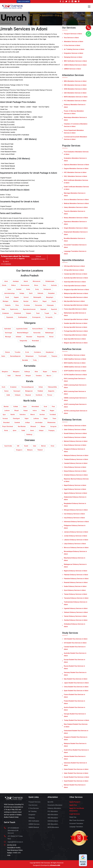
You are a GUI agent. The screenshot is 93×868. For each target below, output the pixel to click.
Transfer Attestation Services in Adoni (75, 214)
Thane (54, 418)
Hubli (9, 376)
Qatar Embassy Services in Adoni (75, 431)
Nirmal (51, 337)
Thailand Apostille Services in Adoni (76, 299)
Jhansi (32, 430)
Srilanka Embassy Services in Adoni (76, 476)
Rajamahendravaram (29, 309)
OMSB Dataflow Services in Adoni (75, 368)
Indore (35, 411)
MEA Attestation (53, 816)
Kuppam (16, 297)
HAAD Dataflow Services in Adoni (75, 360)
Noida (6, 430)
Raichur (54, 372)
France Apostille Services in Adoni (75, 310)
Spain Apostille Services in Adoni (75, 340)
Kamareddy (37, 333)
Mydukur (16, 301)
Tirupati (47, 313)
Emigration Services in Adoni (74, 53)
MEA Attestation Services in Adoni (75, 82)
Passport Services (34, 803)
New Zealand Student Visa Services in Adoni (76, 727)
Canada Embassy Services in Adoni (76, 465)
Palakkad (40, 391)
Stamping (32, 819)
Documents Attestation (55, 806)
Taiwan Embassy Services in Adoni (75, 595)
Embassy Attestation (54, 810)
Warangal (8, 337)
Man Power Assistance (77, 822)
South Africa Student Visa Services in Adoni (76, 752)
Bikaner (43, 426)
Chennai (7, 352)
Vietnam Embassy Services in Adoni (76, 614)
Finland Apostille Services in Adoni (75, 336)
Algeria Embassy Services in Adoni (75, 494)
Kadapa (22, 293)
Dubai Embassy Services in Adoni (75, 427)
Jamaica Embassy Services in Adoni (76, 533)
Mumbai (6, 407)
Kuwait (26, 446)
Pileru (17, 305)
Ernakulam (13, 387)
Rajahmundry (14, 309)
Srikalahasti (17, 313)
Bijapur (45, 372)
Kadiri (31, 293)
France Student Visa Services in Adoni (74, 697)
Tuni (55, 313)
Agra (4, 414)
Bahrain (43, 446)
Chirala (4, 285)
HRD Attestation (53, 819)
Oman (52, 446)
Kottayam (18, 395)
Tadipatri (29, 313)
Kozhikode (39, 395)
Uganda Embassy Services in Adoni (76, 610)
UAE (18, 446)
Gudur (9, 289)
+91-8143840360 (6, 264)
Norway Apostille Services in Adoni (76, 328)
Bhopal (17, 411)
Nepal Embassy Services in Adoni (75, 487)
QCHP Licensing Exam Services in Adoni (75, 407)
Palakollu (8, 305)
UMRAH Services (34, 825)
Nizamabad (35, 341)
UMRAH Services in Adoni (72, 69)
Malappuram (29, 391)
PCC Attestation (53, 813)
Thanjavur (54, 356)
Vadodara (23, 414)
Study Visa (73, 818)
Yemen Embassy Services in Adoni (75, 617)
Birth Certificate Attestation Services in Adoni (76, 183)
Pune (53, 407)
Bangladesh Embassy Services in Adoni (75, 506)
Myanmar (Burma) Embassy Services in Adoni (76, 481)
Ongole (54, 301)
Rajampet (43, 309)
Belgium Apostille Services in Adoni (76, 344)
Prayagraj (51, 430)
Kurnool (26, 297)
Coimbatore (37, 352)
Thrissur (50, 395)
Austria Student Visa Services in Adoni (75, 710)
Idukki (8, 395)
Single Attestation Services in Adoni (76, 229)
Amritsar (42, 414)
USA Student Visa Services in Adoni (76, 640)
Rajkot (27, 418)
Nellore (35, 301)
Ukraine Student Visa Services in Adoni (75, 759)
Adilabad (18, 337)
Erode (27, 352)
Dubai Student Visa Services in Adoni (76, 771)
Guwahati (17, 422)
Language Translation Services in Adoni (75, 254)
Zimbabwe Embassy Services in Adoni (75, 627)
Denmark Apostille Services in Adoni (76, 321)
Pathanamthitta (52, 387)
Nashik (13, 414)
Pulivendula (38, 305)
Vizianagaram (36, 317)
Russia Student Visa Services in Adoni (74, 669)
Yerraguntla (49, 317)
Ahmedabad (35, 407)
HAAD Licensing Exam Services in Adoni (75, 388)
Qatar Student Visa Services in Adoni (76, 774)
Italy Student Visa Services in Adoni (76, 680)
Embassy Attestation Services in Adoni (75, 107)
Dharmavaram (25, 285)
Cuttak (23, 430)
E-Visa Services (34, 810)
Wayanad (28, 395)
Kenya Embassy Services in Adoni (75, 472)
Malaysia (30, 450)
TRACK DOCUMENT (23, 1)
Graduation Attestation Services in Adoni (75, 161)
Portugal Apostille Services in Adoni (76, 332)
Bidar (36, 372)
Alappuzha (51, 391)
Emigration (32, 816)
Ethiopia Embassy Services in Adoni (76, 511)
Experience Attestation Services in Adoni (75, 224)
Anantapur (16, 281)
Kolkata (16, 407)
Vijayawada (10, 317)
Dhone (36, 285)
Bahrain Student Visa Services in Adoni (75, 787)
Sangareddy (23, 341)
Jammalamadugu (9, 293)
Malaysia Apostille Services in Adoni (76, 295)
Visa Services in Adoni (71, 38)
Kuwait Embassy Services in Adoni (75, 435)
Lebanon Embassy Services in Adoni (76, 541)
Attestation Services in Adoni (74, 42)
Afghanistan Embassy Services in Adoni (75, 500)
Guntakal (19, 289)
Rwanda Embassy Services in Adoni (76, 584)
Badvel (26, 281)
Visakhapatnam (23, 317)
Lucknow (7, 411)
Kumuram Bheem (38, 329)
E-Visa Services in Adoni (72, 45)
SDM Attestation (53, 822)
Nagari (45, 301)
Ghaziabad (6, 422)
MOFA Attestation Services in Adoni (76, 98)
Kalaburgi (29, 434)
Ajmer (15, 430)
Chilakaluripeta (50, 281)
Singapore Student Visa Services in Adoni (76, 740)
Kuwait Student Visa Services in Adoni (76, 778)
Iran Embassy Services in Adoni (74, 515)
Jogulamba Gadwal (22, 329)
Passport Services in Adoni (73, 34)
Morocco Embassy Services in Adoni (76, 549)
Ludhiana (36, 418)
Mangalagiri (50, 297)
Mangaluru (16, 372)
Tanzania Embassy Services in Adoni (76, 599)
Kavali (7, 297)
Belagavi (28, 376)
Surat (45, 407)
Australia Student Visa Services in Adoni (75, 656)
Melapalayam (30, 356)
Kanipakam (51, 293)
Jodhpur (27, 422)
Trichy (35, 360)
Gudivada (54, 285)
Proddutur (27, 305)
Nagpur (52, 411)
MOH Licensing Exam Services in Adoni (75, 394)
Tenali (38, 313)
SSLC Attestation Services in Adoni (75, 178)
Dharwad (18, 376)
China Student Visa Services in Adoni (76, 688)
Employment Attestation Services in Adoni (76, 234)
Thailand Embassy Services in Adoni (76, 461)
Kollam (41, 387)
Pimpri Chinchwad (8, 426)
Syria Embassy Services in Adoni (75, 592)
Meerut (33, 414)
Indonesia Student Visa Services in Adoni (75, 765)
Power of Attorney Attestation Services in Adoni (74, 114)
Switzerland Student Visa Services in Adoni (76, 733)
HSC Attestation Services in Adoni (75, 174)
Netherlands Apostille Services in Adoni (75, 315)
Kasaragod (17, 391)
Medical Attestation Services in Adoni (76, 205)
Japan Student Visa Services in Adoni (76, 684)
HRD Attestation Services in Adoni (75, 86)
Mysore (49, 376)
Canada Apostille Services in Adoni (76, 275)
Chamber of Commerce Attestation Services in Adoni (76, 126)
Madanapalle (37, 297)
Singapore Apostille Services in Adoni (76, 291)
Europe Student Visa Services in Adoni (75, 662)
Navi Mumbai (22, 426)
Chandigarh (16, 418)
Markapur (6, 301)
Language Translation (76, 828)
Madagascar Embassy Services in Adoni (75, 567)
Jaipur (25, 407)
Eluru (45, 285)
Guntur (28, 289)
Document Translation (76, 825)
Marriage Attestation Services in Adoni (75, 196)
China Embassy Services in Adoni (75, 468)
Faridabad (53, 414)
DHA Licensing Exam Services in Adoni (75, 381)
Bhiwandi (33, 426)
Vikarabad (29, 337)
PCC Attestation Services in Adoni (75, 102)
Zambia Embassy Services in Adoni (76, 621)
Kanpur (26, 411)
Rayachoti (54, 309)
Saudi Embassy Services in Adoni (75, 439)
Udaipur (41, 430)
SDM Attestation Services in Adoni (75, 90)
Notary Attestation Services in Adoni (76, 219)
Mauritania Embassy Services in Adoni (75, 560)
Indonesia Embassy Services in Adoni (76, 523)
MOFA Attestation (53, 829)
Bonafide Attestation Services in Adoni (75, 241)
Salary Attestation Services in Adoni (76, 209)
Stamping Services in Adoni (73, 57)
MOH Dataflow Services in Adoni (75, 364)
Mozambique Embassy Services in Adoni (75, 554)
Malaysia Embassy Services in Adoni (76, 457)
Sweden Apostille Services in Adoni (76, 325)
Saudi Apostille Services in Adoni (75, 283)
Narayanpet (51, 329)
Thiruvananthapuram (28, 387)
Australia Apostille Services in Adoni (76, 279)
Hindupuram (47, 289)
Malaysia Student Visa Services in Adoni (75, 746)
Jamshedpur (39, 422)
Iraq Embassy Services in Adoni (74, 519)
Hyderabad (8, 329)
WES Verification (34, 822)
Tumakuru (39, 376)
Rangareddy (41, 337)
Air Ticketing (32, 813)
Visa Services (33, 806)
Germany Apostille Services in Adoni (76, 306)
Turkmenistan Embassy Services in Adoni (76, 605)
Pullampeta (50, 305)
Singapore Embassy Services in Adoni (74, 452)
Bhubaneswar (52, 422)
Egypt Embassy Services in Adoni (75, 490)
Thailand (40, 450)
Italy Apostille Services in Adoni (74, 303)
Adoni (6, 281)
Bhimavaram (37, 281)
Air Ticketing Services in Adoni (74, 49)
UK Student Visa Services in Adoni (75, 644)
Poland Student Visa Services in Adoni (74, 703)
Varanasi (5, 418)
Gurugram (53, 426)
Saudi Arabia (8, 446)
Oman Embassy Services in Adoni (75, 446)
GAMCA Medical (34, 829)
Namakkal (25, 360)
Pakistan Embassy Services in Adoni (76, 576)
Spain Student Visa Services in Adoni (76, 692)
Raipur (46, 418)
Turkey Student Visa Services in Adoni (76, 722)
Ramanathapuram (15, 356)
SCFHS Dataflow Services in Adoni (75, 376)
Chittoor (13, 285)
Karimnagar (9, 333)
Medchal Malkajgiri (23, 333)
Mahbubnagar (49, 333)
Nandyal (26, 301)
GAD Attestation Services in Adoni (75, 94)
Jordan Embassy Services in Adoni (75, 537)
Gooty (37, 289)
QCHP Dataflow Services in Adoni (75, 372)
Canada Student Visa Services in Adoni (75, 649)
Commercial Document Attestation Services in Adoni (75, 139)
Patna (43, 411)
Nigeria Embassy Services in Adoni (76, 572)
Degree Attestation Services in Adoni (76, 170)
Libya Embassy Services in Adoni (75, 545)
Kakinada (40, 293)
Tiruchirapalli (43, 356)
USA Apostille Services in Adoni (74, 267)
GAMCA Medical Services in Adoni (75, 65)
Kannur (6, 391)
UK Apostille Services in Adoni (74, 271)
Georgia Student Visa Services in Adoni (75, 716)
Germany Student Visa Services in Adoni (75, 675)
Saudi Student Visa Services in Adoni (76, 782)
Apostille (50, 803)
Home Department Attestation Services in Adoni (74, 133)
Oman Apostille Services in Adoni (75, 287)
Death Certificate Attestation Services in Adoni (76, 189)
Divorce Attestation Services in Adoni (76, 201)
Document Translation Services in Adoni (75, 247)
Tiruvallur (18, 352)
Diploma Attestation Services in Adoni (76, 166)
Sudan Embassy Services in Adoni (75, 588)
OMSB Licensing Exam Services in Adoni (75, 400)
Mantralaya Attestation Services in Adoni (75, 120)
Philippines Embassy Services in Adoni (75, 528)
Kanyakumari (50, 352)
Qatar (35, 446)
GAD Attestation (53, 825)
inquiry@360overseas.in (38, 259)
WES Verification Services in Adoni (75, 61)
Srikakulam (6, 313)
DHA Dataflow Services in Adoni (75, 356)
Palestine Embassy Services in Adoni (76, 580)
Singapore (19, 450)
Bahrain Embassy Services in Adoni (76, 442)
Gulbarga (27, 372)
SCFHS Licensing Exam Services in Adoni (76, 413)
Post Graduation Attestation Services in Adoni (76, 154)
